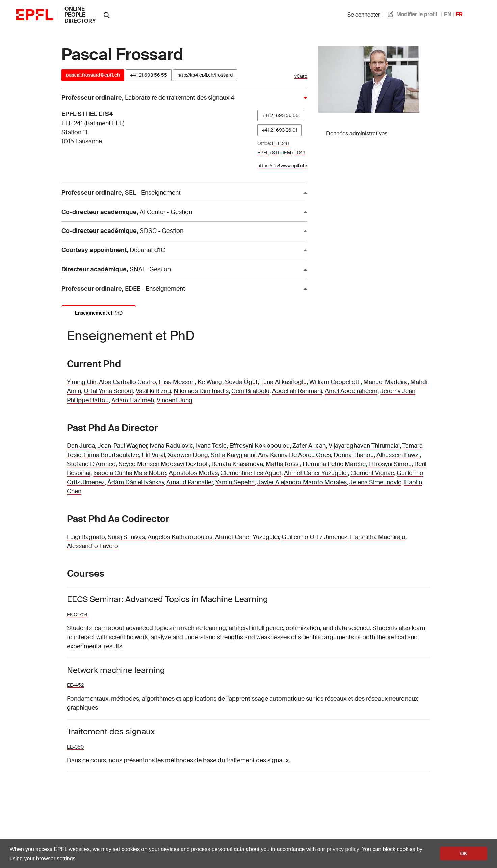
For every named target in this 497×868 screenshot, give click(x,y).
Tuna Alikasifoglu (283, 382)
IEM (287, 153)
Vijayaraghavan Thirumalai (364, 446)
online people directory (80, 15)
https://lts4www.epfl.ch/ (282, 166)
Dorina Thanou (354, 455)
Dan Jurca (81, 446)
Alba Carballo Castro (127, 382)
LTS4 (300, 153)
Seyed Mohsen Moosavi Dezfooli (164, 464)
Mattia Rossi (283, 464)
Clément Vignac (372, 473)
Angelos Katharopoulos (180, 537)
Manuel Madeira (385, 382)
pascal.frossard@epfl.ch (93, 75)
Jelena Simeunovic (375, 482)
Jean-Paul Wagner (122, 446)
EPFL (263, 153)
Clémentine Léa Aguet (251, 473)
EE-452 (75, 685)
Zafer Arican (309, 446)
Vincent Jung (175, 400)
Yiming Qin (82, 382)
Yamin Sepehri (235, 482)
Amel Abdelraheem (351, 391)
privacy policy (343, 849)
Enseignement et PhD (99, 313)
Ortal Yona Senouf (108, 391)
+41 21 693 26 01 (279, 130)
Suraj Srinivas (126, 537)
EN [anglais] (448, 14)
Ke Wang (210, 382)
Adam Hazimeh (133, 400)
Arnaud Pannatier (190, 482)
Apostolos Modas (193, 473)
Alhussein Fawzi (398, 455)
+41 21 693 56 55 (149, 75)
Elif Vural (153, 455)
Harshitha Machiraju (378, 537)
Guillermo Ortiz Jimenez (315, 537)
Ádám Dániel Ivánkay (136, 482)
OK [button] (464, 853)
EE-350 (75, 747)
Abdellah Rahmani (297, 391)
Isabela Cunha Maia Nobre (130, 473)
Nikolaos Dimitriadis (201, 391)
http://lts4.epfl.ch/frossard (205, 75)
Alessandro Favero (93, 546)
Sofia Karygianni (233, 455)
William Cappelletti (335, 382)
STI (276, 153)
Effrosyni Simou (390, 464)
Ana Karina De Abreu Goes (294, 455)
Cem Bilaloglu (250, 391)
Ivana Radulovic (171, 446)
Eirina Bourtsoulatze (112, 455)
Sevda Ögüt (241, 382)
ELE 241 (281, 143)
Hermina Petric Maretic (334, 464)
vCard (301, 76)
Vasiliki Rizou (153, 391)
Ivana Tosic (211, 446)
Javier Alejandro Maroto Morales (302, 482)
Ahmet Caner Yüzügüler (316, 473)
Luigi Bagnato (86, 537)
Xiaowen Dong (188, 455)
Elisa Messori (177, 382)
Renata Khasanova (237, 464)
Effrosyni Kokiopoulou (259, 446)
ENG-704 (77, 615)
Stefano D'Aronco (91, 464)
